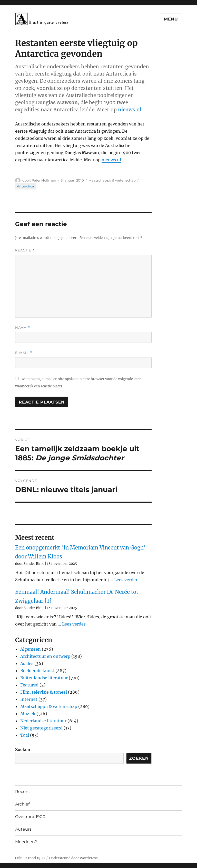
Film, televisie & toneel (44, 692)
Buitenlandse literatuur (44, 678)
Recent (23, 792)
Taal (25, 735)
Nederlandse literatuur (43, 721)
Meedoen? (26, 842)
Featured (29, 685)
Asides (27, 663)
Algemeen (31, 649)
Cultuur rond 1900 (30, 858)
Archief (22, 804)
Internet (29, 699)
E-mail (24, 353)
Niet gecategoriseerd (41, 728)
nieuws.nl (130, 110)
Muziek (28, 714)
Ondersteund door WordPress (73, 858)
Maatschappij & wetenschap (112, 180)
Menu (171, 19)
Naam (23, 328)
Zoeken (23, 749)
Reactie (25, 250)
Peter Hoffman (44, 180)
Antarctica (26, 186)
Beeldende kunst (37, 671)
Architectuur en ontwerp (45, 656)
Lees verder (126, 580)
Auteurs (23, 829)
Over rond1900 (30, 817)
